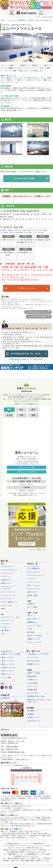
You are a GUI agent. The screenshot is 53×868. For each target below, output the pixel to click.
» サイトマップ (32, 686)
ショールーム (8, 765)
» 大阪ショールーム (7, 671)
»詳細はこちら (14, 815)
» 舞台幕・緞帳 (32, 595)
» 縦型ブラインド (7, 583)
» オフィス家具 (32, 607)
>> (31, 768)
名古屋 (9, 415)
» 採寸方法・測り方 (33, 661)
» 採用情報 (30, 714)
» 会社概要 (30, 711)
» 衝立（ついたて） (33, 585)
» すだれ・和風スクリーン (10, 602)
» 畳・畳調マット (7, 630)
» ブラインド (5, 576)
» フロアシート (6, 627)
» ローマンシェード (7, 599)
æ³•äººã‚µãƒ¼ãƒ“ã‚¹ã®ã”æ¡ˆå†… (27, 354)
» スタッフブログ (33, 693)
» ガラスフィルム (7, 605)
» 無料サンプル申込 (33, 673)
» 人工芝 (29, 629)
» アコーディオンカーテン (36, 575)
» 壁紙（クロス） (33, 592)
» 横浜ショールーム (7, 664)
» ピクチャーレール (33, 589)
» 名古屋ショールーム (8, 667)
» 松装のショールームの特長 (10, 654)
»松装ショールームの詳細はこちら (26, 404)
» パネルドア (31, 579)
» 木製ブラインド (7, 580)
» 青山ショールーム (7, 661)
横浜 (33, 410)
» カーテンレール (7, 573)
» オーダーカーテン (7, 567)
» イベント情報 (6, 677)
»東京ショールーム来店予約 (26, 472)
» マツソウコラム (33, 657)
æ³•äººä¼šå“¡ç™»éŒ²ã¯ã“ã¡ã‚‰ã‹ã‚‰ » (26, 359)
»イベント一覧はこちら (38, 550)
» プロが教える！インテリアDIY (38, 654)
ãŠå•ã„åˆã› (26, 288)
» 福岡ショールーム (7, 674)
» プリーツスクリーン (8, 592)
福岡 (33, 415)
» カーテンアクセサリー (9, 570)
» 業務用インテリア (33, 639)
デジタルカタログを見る (31, 178)
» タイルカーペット (7, 620)
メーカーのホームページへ (38, 312)
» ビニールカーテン (33, 572)
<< (21, 768)
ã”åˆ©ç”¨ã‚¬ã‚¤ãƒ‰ (14, 232)
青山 (21, 410)
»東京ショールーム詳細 (26, 467)
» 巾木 (3, 634)
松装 (3, 20)
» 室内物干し (31, 604)
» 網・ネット (31, 616)
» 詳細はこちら (14, 788)
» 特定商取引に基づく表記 (36, 696)
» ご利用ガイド (32, 680)
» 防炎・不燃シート (33, 619)
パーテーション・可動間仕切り (16, 20)
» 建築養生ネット (33, 622)
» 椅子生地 (30, 632)
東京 (9, 410)
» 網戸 (3, 609)
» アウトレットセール (34, 642)
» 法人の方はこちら (33, 721)
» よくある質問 (32, 683)
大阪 (21, 415)
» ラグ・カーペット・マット (10, 617)
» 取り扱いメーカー (33, 717)
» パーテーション (33, 582)
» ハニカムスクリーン (8, 595)
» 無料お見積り (32, 676)
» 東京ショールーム (7, 657)
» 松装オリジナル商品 (34, 636)
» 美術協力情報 (32, 690)
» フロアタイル (6, 624)
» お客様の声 (5, 698)
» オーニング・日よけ (34, 626)
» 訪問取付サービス (33, 664)
